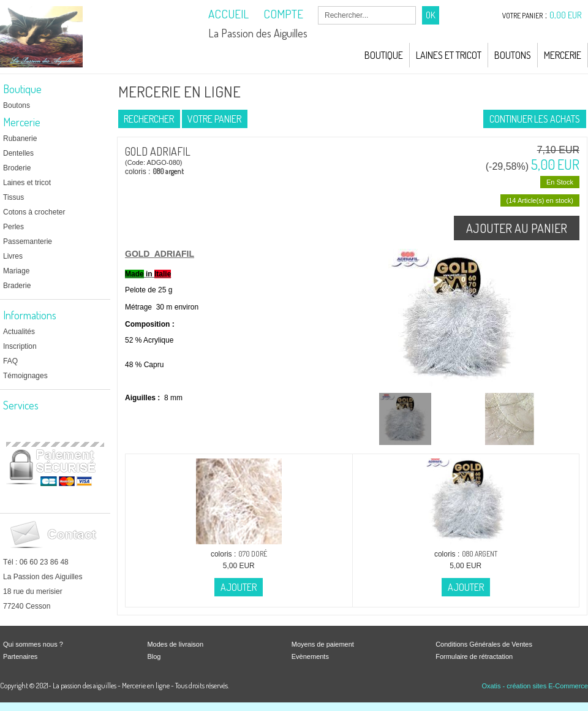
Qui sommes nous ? (33, 644)
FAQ (10, 361)
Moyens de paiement (323, 644)
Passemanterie (28, 241)
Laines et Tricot (449, 55)
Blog (154, 656)
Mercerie (563, 55)
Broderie (17, 168)
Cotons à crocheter (34, 212)
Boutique (384, 55)
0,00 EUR (566, 15)
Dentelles (18, 153)
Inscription (20, 346)
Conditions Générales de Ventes (484, 644)
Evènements (310, 656)
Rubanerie (20, 139)
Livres (13, 256)
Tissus (13, 197)
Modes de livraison (175, 644)
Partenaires (20, 656)
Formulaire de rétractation (474, 656)
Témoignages (25, 376)
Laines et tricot (27, 183)
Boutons (513, 55)
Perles (13, 227)
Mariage (16, 271)
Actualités (19, 332)
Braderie (17, 286)
